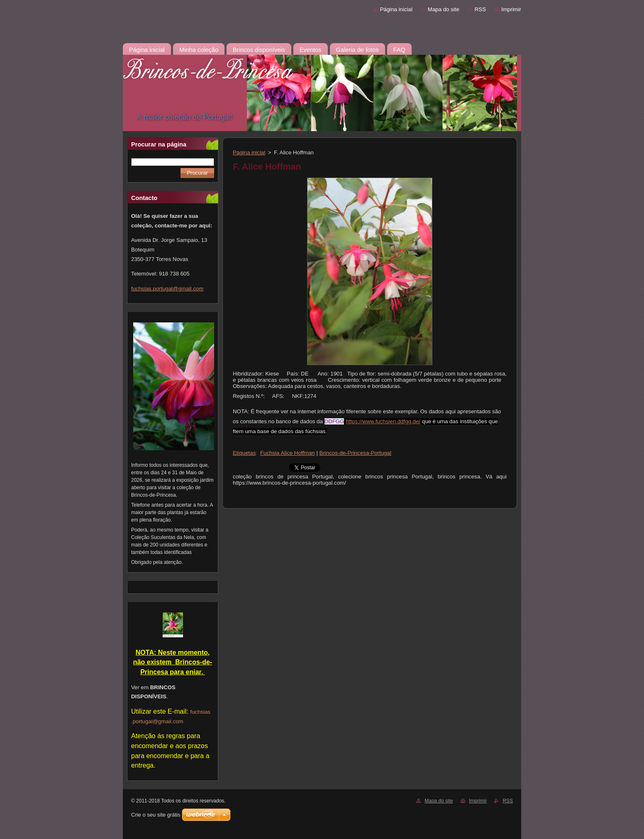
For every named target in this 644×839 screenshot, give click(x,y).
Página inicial (396, 9)
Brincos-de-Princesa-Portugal (355, 453)
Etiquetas (244, 453)
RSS (480, 9)
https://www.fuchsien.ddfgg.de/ (383, 421)
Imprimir (511, 9)
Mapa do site (444, 9)
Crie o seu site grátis (156, 815)
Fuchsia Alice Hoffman (288, 453)
